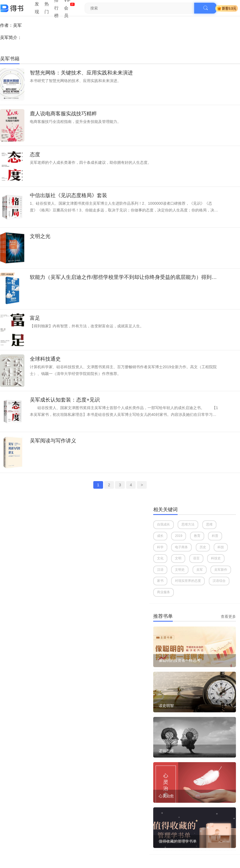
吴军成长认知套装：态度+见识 (65, 400)
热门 (47, 8)
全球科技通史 (45, 359)
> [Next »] (142, 485)
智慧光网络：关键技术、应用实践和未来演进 (81, 73)
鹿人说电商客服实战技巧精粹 (63, 114)
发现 (37, 8)
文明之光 (40, 236)
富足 (35, 318)
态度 (35, 154)
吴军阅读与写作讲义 (53, 441)
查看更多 (228, 616)
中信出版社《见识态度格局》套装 (68, 195)
